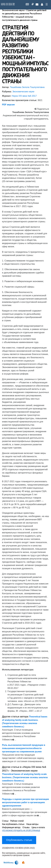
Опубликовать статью (19, 840)
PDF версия (8, 105)
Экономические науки (14, 10)
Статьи (5, 821)
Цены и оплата (38, 827)
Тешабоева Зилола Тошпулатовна (27, 87)
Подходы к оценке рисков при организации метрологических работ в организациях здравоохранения (25, 802)
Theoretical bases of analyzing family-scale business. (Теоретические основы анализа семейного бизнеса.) (25, 777)
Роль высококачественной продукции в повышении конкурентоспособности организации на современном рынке (24, 748)
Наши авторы (32, 824)
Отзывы (26, 827)
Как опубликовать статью (13, 824)
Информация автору (11, 827)
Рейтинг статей (17, 821)
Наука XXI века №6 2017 (24, 96)
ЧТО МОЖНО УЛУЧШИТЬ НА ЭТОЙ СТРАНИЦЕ (21, 830)
